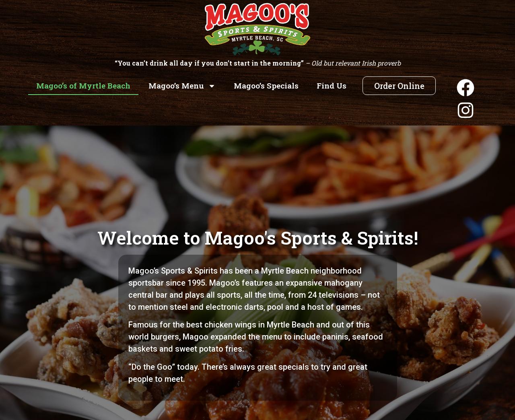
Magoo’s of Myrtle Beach (83, 85)
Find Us (332, 85)
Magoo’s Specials (266, 85)
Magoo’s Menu (182, 86)
